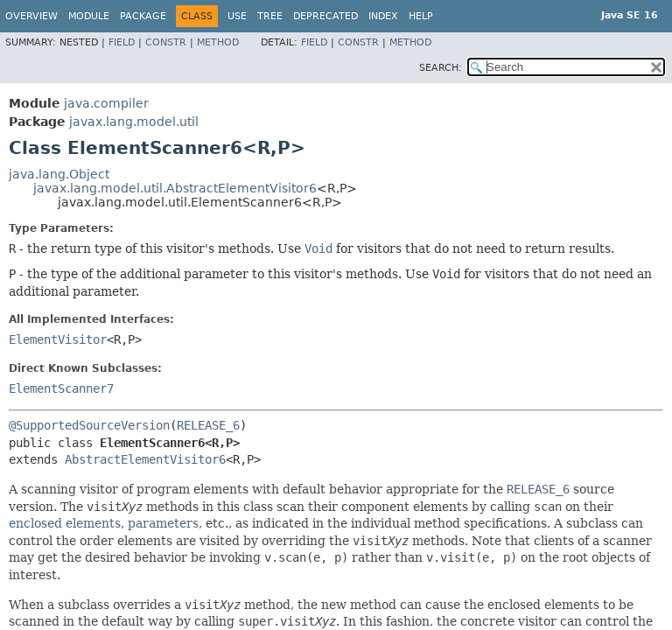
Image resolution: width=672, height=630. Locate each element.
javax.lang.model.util (134, 122)
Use (237, 16)
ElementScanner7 (61, 388)
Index (383, 16)
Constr (166, 42)
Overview (31, 16)
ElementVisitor (58, 339)
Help (421, 16)
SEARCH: (441, 68)
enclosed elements (65, 523)
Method (218, 42)
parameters (163, 523)
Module (89, 16)
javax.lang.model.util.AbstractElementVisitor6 (175, 188)
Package (143, 16)
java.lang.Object (59, 174)
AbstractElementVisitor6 (145, 459)
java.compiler (106, 103)
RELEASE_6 (208, 425)
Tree (270, 16)
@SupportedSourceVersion (89, 425)
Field (122, 42)
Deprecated (325, 16)
